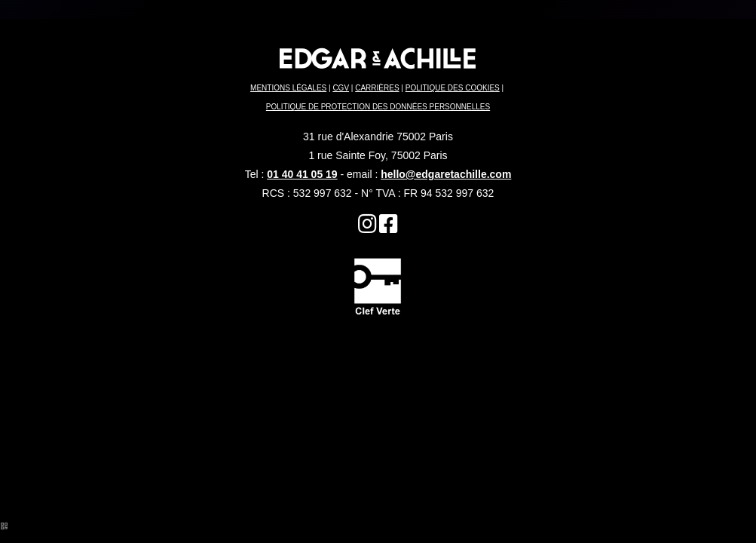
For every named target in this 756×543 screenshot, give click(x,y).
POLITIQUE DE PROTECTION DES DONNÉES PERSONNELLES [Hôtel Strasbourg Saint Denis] (378, 107)
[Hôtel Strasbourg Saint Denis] (378, 285)
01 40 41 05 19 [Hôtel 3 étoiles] (302, 174)
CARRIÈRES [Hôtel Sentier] (377, 88)
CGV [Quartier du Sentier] (341, 88)
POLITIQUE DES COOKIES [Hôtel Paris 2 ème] (453, 88)
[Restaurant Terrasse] (389, 228)
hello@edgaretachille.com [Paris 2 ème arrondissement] (446, 174)
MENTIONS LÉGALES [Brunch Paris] (288, 88)
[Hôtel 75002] (367, 228)
